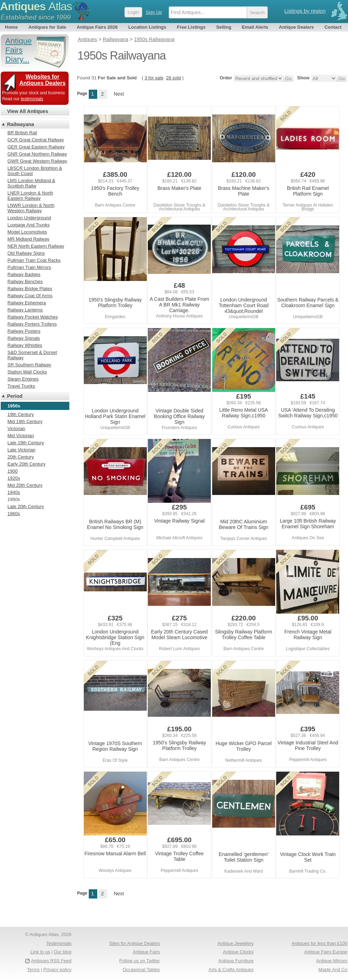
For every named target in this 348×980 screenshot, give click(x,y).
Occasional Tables (141, 970)
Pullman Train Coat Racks (34, 260)
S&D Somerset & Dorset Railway (32, 355)
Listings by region (305, 11)
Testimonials (59, 943)
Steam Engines (23, 379)
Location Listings (147, 27)
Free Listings (191, 27)
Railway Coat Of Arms (30, 296)
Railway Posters (24, 331)
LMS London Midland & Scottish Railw (31, 183)
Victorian (16, 429)
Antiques (36, 6)
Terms (33, 970)
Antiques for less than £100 (319, 943)
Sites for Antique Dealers (135, 943)
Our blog (63, 952)
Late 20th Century (26, 506)
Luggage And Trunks (28, 225)
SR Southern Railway (29, 365)
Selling (224, 27)
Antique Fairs (146, 952)
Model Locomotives (27, 232)
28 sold (173, 78)
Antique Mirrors (332, 961)
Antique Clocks (238, 952)
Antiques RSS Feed (51, 961)
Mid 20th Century (25, 485)
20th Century (21, 457)
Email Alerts (255, 27)
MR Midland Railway (28, 239)
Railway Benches (25, 281)
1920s (14, 478)
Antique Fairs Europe (326, 952)
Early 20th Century (27, 464)
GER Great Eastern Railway (36, 147)
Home (11, 27)
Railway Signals (24, 338)
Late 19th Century (26, 443)
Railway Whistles (25, 345)
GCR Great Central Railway (36, 140)
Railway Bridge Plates (30, 289)
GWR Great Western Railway (37, 161)
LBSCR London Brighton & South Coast (35, 171)
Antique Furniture (236, 961)
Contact (333, 27)
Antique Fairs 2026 (97, 27)
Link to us (40, 952)
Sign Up (154, 12)
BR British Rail (22, 133)
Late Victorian (21, 450)
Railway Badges (24, 274)
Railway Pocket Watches (33, 317)
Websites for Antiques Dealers (43, 80)
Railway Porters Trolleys (32, 324)
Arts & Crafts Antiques (231, 970)
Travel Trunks (21, 386)
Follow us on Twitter (140, 961)
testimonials (32, 99)
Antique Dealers (297, 27)
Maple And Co (333, 970)
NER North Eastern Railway (36, 246)
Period (15, 396)
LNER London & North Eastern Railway (30, 196)
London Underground (29, 218)
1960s (14, 514)
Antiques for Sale (47, 27)
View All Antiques (28, 111)
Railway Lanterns (25, 310)
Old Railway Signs (26, 253)
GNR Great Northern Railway (37, 154)
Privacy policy (57, 970)
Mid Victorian (21, 436)
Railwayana (21, 124)
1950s (14, 499)
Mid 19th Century (25, 421)
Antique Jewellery (236, 943)
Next (119, 94)
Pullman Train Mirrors (29, 267)
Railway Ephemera (27, 303)
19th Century (21, 414)
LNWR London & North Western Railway (31, 208)
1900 (13, 471)
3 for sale (154, 78)
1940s (14, 492)
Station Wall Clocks (27, 372)
